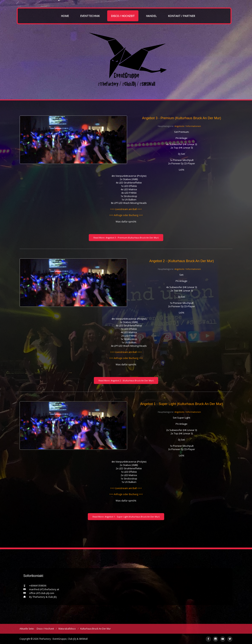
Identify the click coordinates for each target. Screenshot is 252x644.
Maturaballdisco (67, 629)
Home (65, 16)
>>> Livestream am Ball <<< (126, 209)
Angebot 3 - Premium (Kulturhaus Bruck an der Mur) (181, 118)
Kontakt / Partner (181, 16)
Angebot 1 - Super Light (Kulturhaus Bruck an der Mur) (181, 404)
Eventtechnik (90, 16)
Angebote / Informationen (188, 126)
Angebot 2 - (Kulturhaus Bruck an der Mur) (182, 261)
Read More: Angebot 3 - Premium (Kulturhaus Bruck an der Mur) (126, 238)
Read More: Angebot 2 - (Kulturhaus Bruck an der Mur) (126, 380)
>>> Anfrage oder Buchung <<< (126, 215)
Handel (151, 16)
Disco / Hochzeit (123, 16)
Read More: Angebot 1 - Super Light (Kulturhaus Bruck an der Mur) (126, 517)
